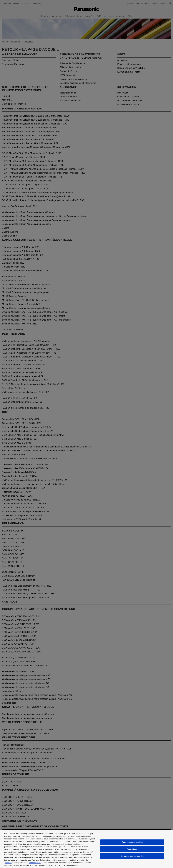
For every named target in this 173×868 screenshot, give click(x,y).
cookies (8, 863)
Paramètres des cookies (132, 842)
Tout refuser (132, 849)
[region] (86, 849)
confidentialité (35, 863)
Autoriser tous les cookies (132, 856)
